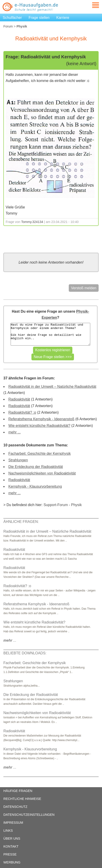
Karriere (63, 18)
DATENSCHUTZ (15, 807)
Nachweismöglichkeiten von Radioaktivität (42, 473)
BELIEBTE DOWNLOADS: (25, 653)
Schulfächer (12, 18)
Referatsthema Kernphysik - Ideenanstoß (41, 419)
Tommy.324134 (32, 222)
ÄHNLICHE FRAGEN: (21, 522)
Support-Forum (56, 505)
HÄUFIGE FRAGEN (18, 791)
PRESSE (10, 854)
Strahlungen (18, 460)
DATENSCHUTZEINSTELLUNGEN (29, 815)
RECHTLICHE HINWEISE (22, 799)
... (10, 640)
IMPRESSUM (13, 823)
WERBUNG (12, 862)
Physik (76, 505)
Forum (8, 26)
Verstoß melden (84, 288)
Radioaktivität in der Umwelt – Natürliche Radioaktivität (52, 387)
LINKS (8, 831)
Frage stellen (39, 18)
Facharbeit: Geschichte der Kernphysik (40, 454)
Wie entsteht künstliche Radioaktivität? (39, 426)
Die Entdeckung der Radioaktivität (36, 467)
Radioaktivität (19, 399)
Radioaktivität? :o (22, 412)
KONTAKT (11, 846)
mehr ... (14, 432)
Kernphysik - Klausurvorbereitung (35, 486)
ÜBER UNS (12, 838)
